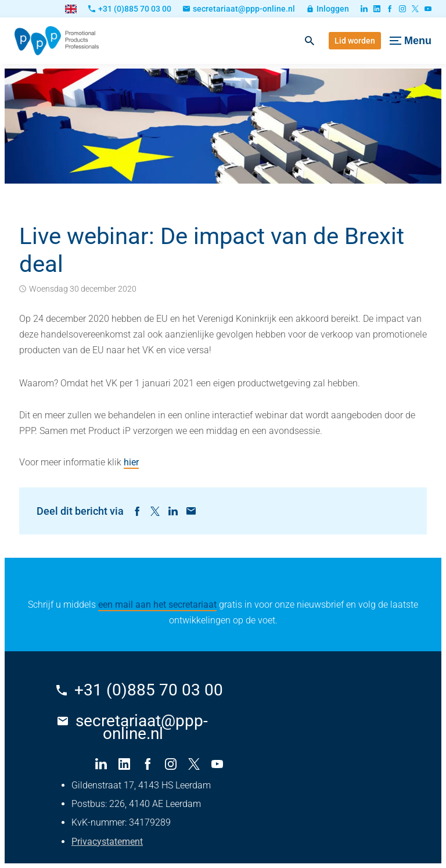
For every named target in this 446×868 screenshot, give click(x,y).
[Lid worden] (355, 41)
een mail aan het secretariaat (157, 605)
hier (131, 462)
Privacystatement (107, 842)
